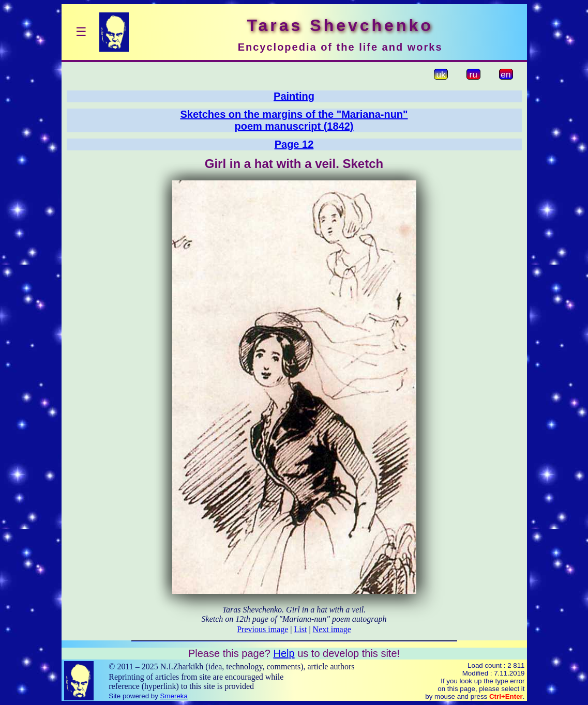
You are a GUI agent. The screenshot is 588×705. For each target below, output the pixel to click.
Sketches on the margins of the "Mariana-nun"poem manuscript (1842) (294, 120)
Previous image (262, 629)
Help (284, 653)
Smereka (174, 696)
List (301, 629)
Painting (294, 96)
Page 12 (294, 144)
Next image (332, 629)
